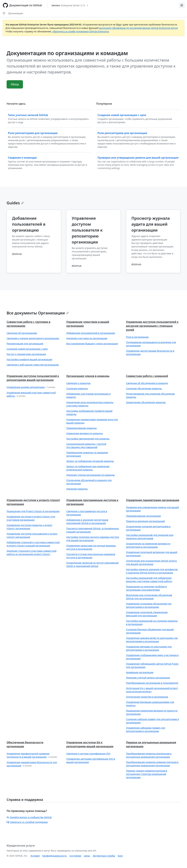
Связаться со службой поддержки (27, 822)
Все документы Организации (38, 313)
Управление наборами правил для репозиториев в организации (146, 729)
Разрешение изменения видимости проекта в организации (152, 712)
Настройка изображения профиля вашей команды (89, 413)
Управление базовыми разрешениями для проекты (150, 704)
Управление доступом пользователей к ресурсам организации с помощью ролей (152, 326)
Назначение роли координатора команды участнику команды (90, 404)
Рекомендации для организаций (25, 344)
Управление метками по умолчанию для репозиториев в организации (149, 648)
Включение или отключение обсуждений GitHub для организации (149, 597)
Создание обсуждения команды (144, 388)
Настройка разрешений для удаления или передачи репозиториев (150, 537)
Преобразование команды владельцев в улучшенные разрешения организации (149, 755)
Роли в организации (137, 337)
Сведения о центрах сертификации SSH (88, 754)
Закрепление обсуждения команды (146, 402)
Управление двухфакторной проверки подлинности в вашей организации (32, 755)
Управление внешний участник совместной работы (31, 394)
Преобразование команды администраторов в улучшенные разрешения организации (152, 764)
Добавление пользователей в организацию (91, 333)
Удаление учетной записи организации (148, 678)
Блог (120, 856)
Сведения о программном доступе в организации (87, 513)
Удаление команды (77, 489)
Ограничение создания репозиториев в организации (148, 528)
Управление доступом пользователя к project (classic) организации (32, 535)
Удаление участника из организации (87, 338)
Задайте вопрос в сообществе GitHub (29, 817)
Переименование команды (81, 428)
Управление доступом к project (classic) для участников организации (31, 518)
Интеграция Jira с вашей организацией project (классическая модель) (152, 690)
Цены (87, 856)
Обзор (15, 84)
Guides (15, 203)
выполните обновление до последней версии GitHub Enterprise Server (138, 28)
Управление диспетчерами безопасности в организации (150, 352)
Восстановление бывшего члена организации (92, 344)
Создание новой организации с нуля (27, 349)
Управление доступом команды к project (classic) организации (29, 527)
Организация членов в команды (88, 376)
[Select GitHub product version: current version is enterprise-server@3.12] (70, 5)
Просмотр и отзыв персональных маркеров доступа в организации (91, 556)
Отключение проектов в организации (147, 697)
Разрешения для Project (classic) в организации (33, 511)
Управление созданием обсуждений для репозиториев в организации (149, 605)
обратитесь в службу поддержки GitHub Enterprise (81, 31)
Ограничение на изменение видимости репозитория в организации (148, 545)
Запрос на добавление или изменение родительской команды (88, 468)
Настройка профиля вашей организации (29, 359)
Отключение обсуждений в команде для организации (89, 482)
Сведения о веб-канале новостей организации (33, 365)
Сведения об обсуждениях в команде (147, 383)
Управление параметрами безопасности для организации (32, 764)
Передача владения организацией (145, 521)
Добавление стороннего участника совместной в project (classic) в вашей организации (33, 544)
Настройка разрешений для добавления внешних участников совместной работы (149, 580)
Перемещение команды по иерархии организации (87, 454)
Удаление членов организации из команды (91, 475)
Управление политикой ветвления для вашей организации (152, 554)
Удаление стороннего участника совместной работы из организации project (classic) (31, 553)
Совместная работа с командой (147, 376)
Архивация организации (140, 672)
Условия (35, 856)
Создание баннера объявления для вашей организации (150, 631)
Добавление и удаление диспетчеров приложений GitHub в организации (87, 521)
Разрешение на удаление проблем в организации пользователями (146, 588)
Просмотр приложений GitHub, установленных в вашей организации (93, 530)
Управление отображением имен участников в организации (152, 657)
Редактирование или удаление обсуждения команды (150, 395)
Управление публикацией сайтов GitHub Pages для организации (152, 665)
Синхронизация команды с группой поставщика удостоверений (86, 446)
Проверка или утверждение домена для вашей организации (152, 509)
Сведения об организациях (22, 333)
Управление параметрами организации (153, 500)
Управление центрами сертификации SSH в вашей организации (91, 760)
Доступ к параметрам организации (26, 354)
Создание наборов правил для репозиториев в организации (152, 721)
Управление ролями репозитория (31, 387)
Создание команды (77, 388)
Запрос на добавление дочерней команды (90, 461)
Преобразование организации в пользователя (152, 683)
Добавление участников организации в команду (88, 395)
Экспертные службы (104, 856)
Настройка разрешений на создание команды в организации (152, 622)
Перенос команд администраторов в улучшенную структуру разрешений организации (147, 774)
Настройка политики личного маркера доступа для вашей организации (93, 539)
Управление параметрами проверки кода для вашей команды (92, 421)
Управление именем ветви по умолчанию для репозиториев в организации (152, 640)
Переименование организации (143, 516)
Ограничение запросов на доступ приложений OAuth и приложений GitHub (92, 564)
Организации (15, 13)
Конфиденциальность (55, 856)
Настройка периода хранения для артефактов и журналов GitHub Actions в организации (152, 571)
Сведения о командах (78, 383)
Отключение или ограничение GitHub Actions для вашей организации (151, 562)
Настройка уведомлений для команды (88, 439)
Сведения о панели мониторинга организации (33, 338)
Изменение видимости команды (85, 433)
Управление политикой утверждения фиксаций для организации (147, 614)
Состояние (75, 856)
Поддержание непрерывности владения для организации (151, 344)
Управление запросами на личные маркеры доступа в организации (91, 547)
